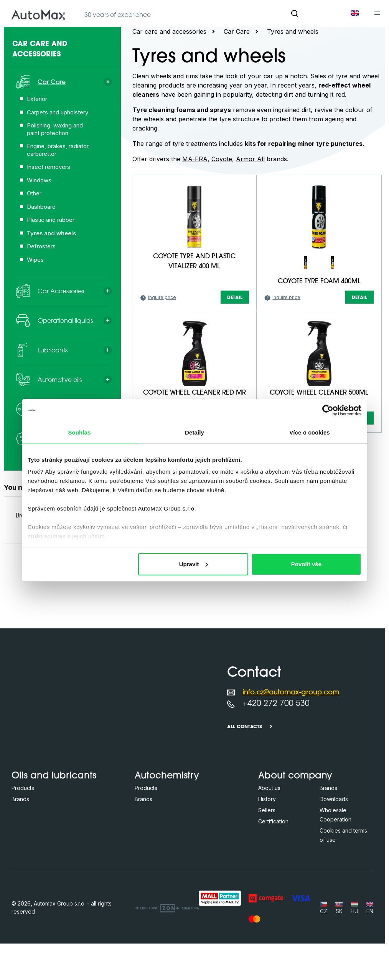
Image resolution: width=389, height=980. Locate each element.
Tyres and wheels (293, 31)
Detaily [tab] (194, 432)
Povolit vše (306, 564)
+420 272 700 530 (276, 749)
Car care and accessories (169, 31)
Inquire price (162, 365)
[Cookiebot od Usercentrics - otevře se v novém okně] (328, 410)
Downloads (334, 845)
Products (23, 834)
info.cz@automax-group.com (291, 738)
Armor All (250, 159)
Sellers (267, 856)
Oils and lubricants (54, 822)
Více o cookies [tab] (310, 432)
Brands (20, 845)
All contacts (245, 773)
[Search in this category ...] (178, 178)
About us (269, 834)
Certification (273, 867)
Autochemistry (167, 822)
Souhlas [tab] (79, 432)
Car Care (237, 31)
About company (295, 822)
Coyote (222, 159)
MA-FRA (195, 159)
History (267, 845)
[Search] (295, 13)
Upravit (194, 564)
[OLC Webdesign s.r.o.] (167, 953)
